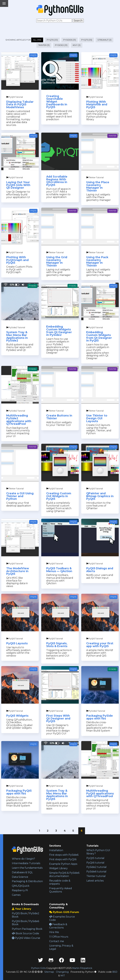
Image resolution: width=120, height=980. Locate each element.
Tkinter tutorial (96, 876)
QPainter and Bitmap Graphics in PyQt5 (100, 496)
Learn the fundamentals (27, 868)
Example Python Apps (63, 864)
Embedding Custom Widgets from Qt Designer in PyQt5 (99, 336)
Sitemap (49, 972)
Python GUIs (38, 968)
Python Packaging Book (27, 929)
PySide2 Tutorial (16, 327)
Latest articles (95, 881)
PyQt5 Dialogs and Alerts (100, 570)
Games (16, 895)
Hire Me (54, 932)
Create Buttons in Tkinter (59, 417)
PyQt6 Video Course (26, 938)
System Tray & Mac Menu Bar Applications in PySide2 (17, 336)
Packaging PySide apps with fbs (100, 717)
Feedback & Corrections (58, 926)
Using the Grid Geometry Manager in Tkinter (57, 261)
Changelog (62, 972)
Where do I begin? (23, 859)
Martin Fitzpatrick (82, 968)
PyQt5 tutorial (95, 858)
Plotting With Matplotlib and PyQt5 (97, 104)
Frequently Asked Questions (61, 890)
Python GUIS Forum (64, 912)
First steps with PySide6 (64, 855)
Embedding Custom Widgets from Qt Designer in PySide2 (59, 331)
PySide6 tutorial (96, 872)
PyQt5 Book (19, 913)
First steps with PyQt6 (63, 859)
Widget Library (58, 868)
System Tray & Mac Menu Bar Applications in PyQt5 (57, 795)
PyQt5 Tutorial (15, 97)
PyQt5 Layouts (17, 643)
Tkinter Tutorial (95, 177)
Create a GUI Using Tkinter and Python (20, 496)
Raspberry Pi (20, 890)
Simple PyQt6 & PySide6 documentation (64, 874)
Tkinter (112, 136)
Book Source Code (25, 933)
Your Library (22, 909)
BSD (115, 972)
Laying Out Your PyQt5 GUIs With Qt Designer (18, 185)
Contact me (57, 941)
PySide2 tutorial (96, 867)
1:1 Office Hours (59, 937)
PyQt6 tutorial (95, 863)
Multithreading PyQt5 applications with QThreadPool (100, 793)
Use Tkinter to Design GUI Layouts (97, 418)
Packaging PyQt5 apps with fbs (19, 792)
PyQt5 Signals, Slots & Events (57, 645)
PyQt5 (33, 55)
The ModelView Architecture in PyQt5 (18, 571)
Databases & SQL (22, 872)
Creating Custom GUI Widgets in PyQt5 (59, 496)
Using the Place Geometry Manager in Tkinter (98, 186)
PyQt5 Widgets (17, 716)
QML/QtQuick (21, 886)
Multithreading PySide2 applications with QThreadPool (19, 420)
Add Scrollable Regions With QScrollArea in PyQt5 (57, 181)
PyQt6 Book (19, 921)
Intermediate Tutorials (26, 863)
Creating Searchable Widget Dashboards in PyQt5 (57, 102)
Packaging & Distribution (27, 881)
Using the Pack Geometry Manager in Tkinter (97, 261)
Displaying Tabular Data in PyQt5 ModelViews (20, 104)
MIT (63, 976)
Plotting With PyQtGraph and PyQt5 (17, 260)
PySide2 (32, 286)
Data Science (20, 877)
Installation (56, 850)
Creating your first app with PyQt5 (100, 645)
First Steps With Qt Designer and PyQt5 (58, 718)
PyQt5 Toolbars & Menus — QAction (59, 570)
